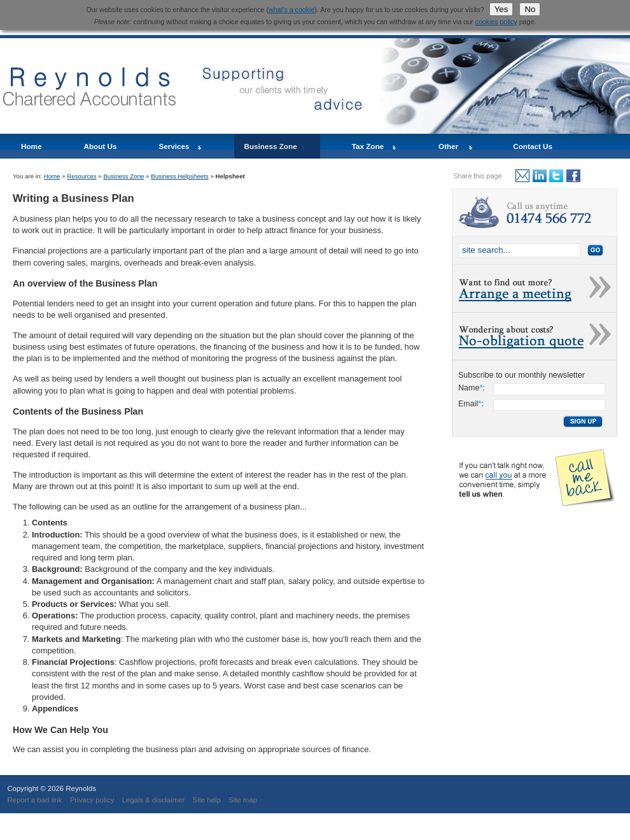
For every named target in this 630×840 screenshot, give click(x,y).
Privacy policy (92, 800)
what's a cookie (291, 10)
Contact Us (533, 146)
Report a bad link (34, 800)
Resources (81, 176)
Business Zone (271, 146)
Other (448, 146)
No (530, 9)
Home (31, 146)
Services (174, 146)
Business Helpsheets (179, 176)
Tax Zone (368, 146)
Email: (471, 404)
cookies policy (496, 22)
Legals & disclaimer (154, 800)
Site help (207, 800)
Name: (472, 388)
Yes (501, 9)
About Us (100, 146)
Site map (243, 800)
